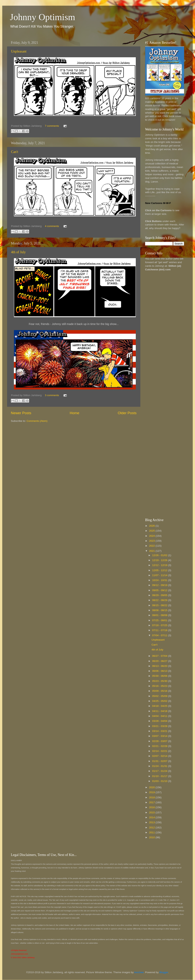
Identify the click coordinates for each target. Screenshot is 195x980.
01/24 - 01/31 (160, 766)
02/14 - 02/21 (160, 751)
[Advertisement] (160, 334)
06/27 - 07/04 (160, 656)
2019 (152, 792)
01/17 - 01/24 (160, 771)
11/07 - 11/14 (160, 575)
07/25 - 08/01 (160, 620)
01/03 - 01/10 (160, 781)
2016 (152, 807)
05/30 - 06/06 (160, 676)
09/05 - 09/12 (160, 590)
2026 (152, 526)
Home (74, 413)
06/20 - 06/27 (160, 661)
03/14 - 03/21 (160, 731)
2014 (152, 817)
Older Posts (127, 413)
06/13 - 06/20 (160, 666)
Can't (15, 152)
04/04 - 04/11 (160, 716)
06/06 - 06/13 (160, 671)
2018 (152, 797)
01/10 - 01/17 (160, 776)
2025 (152, 531)
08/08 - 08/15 (160, 610)
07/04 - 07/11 (160, 635)
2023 (152, 541)
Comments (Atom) (37, 421)
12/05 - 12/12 (160, 570)
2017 (152, 802)
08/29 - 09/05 (160, 595)
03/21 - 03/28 (160, 726)
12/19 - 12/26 (160, 560)
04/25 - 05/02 (160, 701)
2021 (152, 551)
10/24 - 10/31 (160, 580)
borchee (139, 972)
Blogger (164, 972)
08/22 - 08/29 (160, 600)
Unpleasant (19, 51)
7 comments (52, 126)
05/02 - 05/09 (160, 696)
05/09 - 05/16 (160, 691)
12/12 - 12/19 (160, 565)
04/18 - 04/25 (160, 706)
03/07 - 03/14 (160, 736)
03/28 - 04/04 (160, 721)
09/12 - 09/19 (160, 585)
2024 (152, 536)
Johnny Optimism (43, 17)
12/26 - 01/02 (160, 555)
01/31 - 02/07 (160, 761)
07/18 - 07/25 (160, 625)
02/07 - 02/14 (160, 756)
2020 (152, 787)
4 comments (52, 226)
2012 (152, 828)
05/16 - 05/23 (160, 686)
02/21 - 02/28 (160, 746)
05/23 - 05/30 (160, 681)
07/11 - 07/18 (160, 630)
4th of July (18, 252)
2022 (152, 546)
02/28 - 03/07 (160, 741)
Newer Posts (21, 413)
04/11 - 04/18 (160, 711)
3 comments (52, 395)
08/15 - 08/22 (160, 605)
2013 (152, 822)
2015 (152, 812)
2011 (152, 832)
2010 (152, 837)
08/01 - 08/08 (160, 615)
